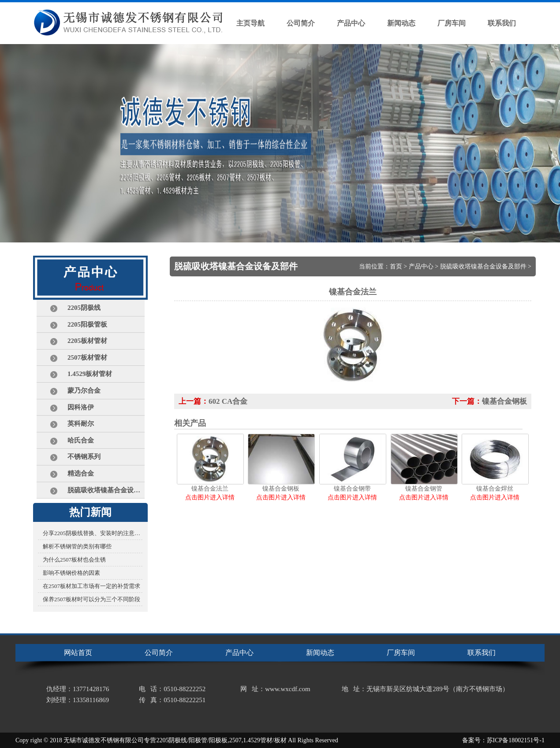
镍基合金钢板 (504, 401)
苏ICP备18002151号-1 (516, 740)
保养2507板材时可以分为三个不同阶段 (91, 599)
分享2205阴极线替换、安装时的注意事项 (93, 533)
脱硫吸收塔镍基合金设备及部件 (483, 266)
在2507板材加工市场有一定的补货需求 (91, 586)
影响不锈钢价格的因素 (71, 573)
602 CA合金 (228, 401)
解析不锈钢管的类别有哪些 (77, 546)
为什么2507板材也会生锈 (74, 560)
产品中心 (421, 266)
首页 (396, 266)
